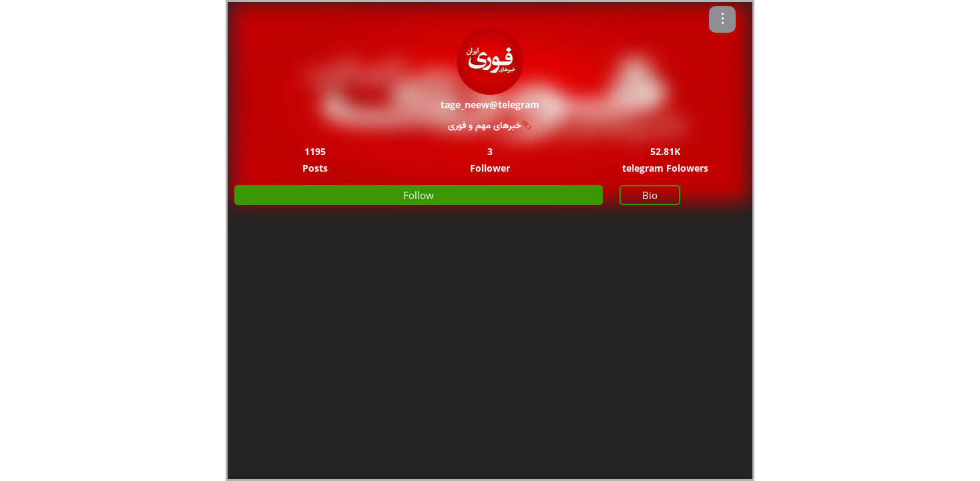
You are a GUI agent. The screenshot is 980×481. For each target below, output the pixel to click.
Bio (650, 195)
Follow (419, 195)
